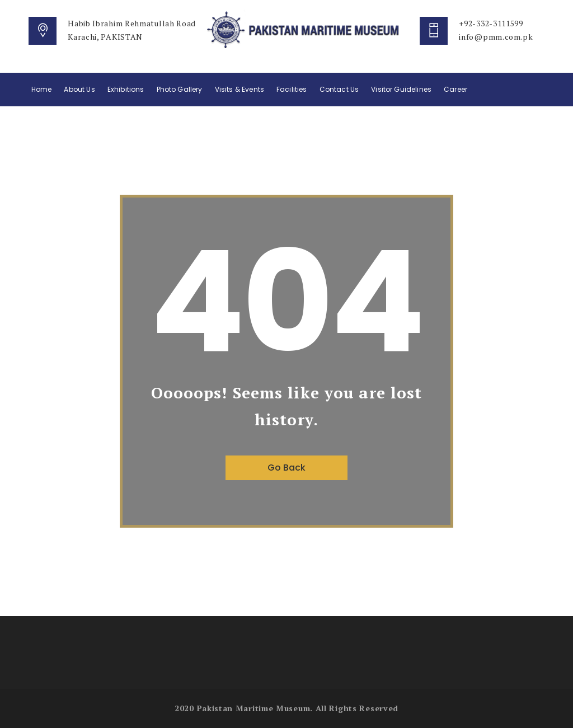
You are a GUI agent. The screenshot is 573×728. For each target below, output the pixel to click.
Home (42, 89)
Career (455, 89)
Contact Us (339, 89)
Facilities (292, 89)
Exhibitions (126, 89)
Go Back (286, 468)
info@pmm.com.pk (496, 37)
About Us (79, 89)
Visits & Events (239, 89)
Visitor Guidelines (401, 89)
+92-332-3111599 (491, 23)
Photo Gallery (180, 89)
